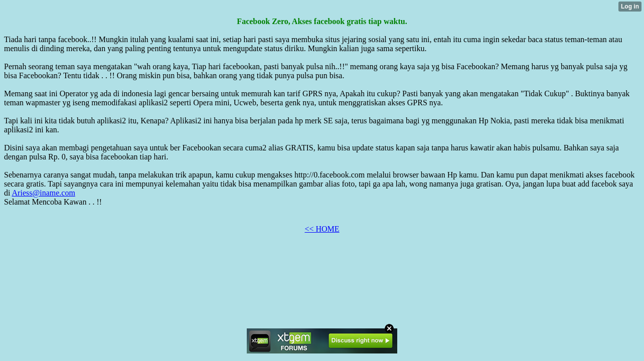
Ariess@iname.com (44, 193)
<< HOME (322, 229)
